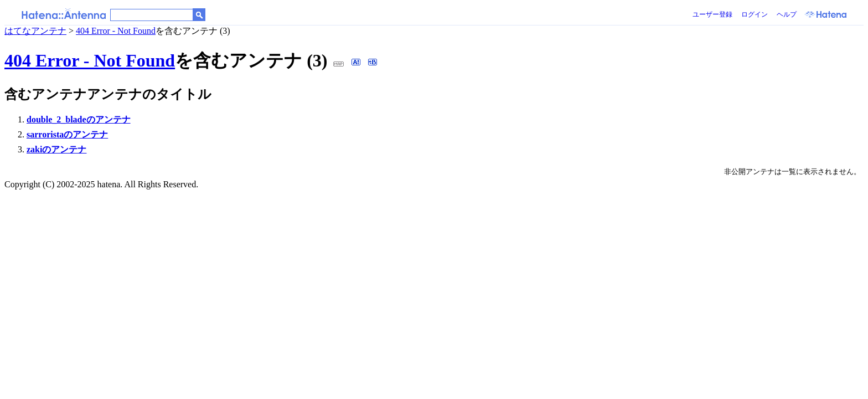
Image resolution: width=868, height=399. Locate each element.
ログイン (755, 14)
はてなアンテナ (35, 31)
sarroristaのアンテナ (67, 134)
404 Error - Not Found (116, 31)
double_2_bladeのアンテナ (79, 119)
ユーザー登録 (712, 14)
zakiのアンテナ (56, 149)
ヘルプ (787, 14)
